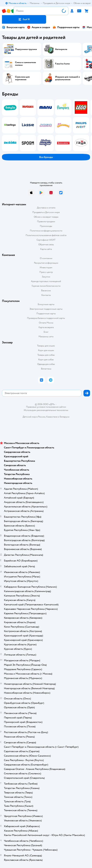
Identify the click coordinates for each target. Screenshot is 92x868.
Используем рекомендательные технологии (46, 410)
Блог (46, 332)
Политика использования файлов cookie (46, 235)
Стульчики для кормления (22, 78)
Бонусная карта (13, 27)
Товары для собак (46, 355)
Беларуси (65, 417)
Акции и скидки (39, 27)
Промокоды (46, 226)
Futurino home (62, 64)
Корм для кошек (46, 350)
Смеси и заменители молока (26, 64)
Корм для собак (46, 360)
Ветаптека (46, 369)
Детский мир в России (34, 417)
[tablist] (46, 125)
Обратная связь (46, 244)
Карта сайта (46, 249)
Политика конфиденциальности (46, 231)
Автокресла (61, 49)
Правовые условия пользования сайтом (46, 407)
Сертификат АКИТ (46, 240)
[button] (24, 19)
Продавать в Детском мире (46, 212)
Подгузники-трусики (26, 49)
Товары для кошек (46, 346)
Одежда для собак (46, 364)
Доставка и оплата (46, 208)
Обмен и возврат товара (46, 217)
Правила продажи (46, 221)
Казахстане (52, 417)
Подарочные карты (66, 27)
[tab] (9, 125)
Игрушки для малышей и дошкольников (67, 78)
